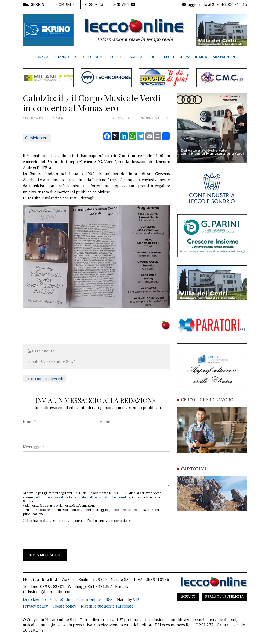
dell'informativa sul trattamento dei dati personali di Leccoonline (82, 497)
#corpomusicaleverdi (44, 379)
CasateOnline (224, 57)
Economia (97, 57)
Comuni (64, 4)
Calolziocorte (37, 138)
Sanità (136, 57)
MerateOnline (193, 57)
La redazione (34, 600)
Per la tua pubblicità (224, 596)
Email (105, 422)
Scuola (153, 57)
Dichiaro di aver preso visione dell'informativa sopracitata (79, 521)
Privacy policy (35, 606)
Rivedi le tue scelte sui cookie (107, 606)
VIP (136, 600)
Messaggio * (33, 447)
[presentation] (58, 536)
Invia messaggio (45, 555)
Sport (169, 57)
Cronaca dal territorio (44, 118)
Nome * (29, 422)
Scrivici (188, 596)
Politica (118, 57)
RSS (109, 600)
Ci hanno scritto (68, 57)
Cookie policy (64, 606)
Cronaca (40, 57)
